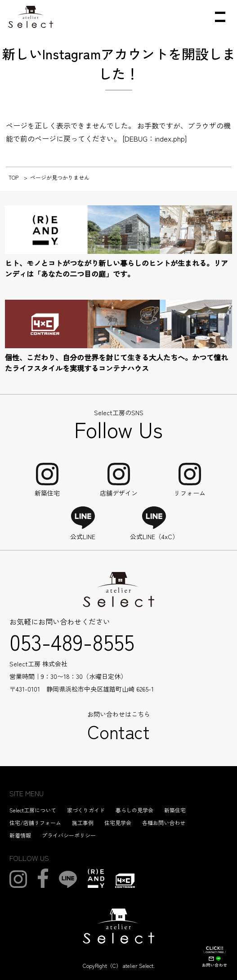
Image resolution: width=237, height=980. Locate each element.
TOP (13, 177)
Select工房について (33, 810)
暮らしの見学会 (134, 810)
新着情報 (20, 835)
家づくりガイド (86, 810)
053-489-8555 (72, 641)
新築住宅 (175, 810)
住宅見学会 (118, 823)
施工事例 (83, 823)
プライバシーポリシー (69, 835)
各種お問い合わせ (164, 823)
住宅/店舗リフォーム (35, 823)
